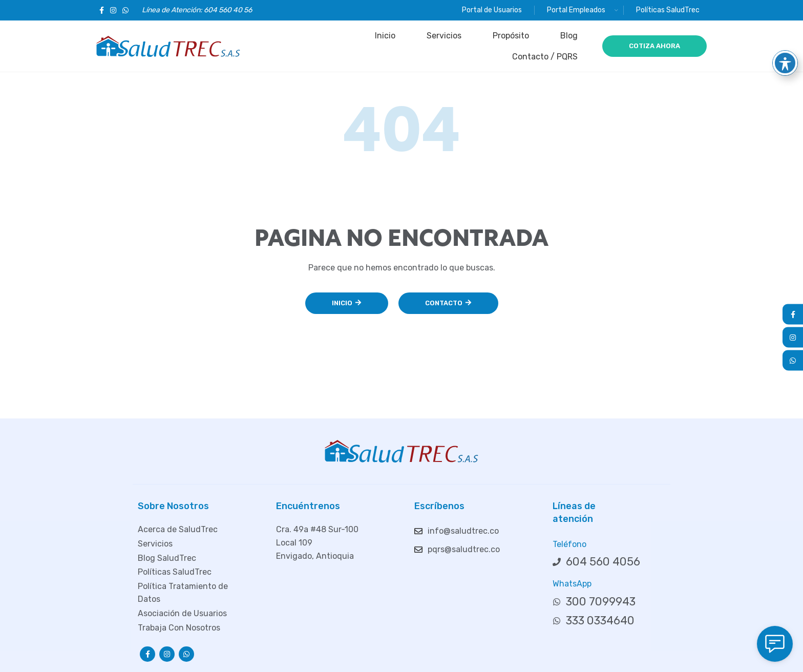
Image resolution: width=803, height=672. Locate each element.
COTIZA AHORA (654, 46)
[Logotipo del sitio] (168, 45)
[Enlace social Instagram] (113, 10)
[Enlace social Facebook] (102, 10)
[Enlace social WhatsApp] (125, 10)
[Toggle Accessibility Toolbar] (785, 39)
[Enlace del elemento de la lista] (194, 530)
